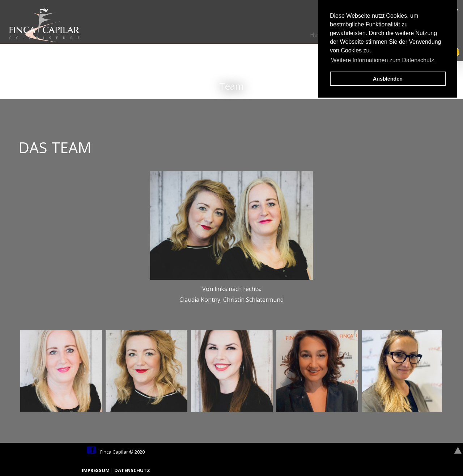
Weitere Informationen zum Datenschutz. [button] (383, 60)
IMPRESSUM (96, 470)
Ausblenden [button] (388, 79)
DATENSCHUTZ (132, 470)
